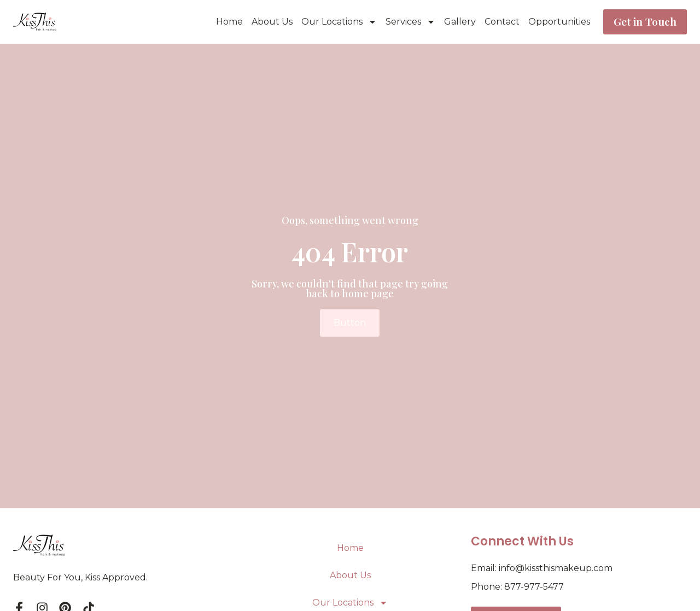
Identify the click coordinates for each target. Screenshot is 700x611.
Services (408, 22)
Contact (500, 22)
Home (227, 22)
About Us (270, 22)
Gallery (458, 22)
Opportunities (557, 22)
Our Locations (337, 22)
